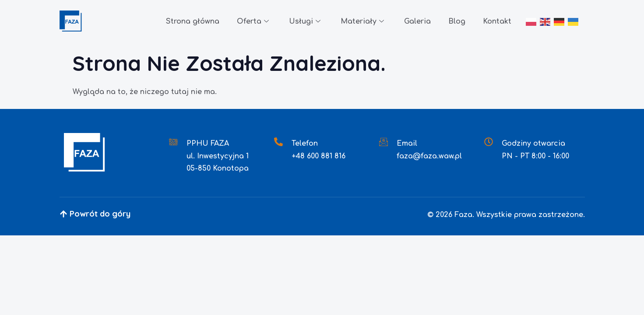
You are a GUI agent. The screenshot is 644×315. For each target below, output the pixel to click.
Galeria (417, 21)
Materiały (362, 22)
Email (407, 143)
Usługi (305, 22)
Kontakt (497, 21)
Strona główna (193, 21)
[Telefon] (278, 142)
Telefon (305, 143)
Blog (457, 21)
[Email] (384, 142)
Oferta (253, 22)
